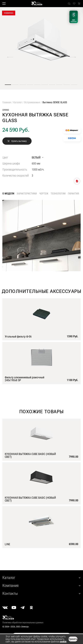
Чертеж (44, 194)
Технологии (58, 194)
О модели (8, 194)
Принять (73, 639)
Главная (7, 102)
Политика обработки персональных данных (23, 622)
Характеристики (27, 194)
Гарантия (73, 194)
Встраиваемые (32, 102)
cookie (63, 642)
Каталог (18, 102)
